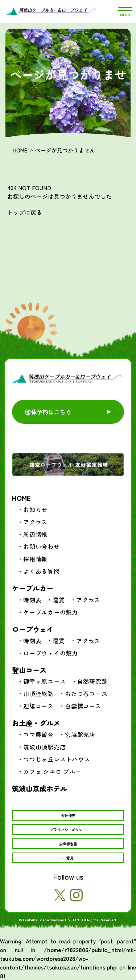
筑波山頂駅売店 (45, 747)
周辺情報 (35, 534)
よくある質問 (42, 571)
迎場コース (38, 706)
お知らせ (35, 510)
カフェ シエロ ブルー (52, 771)
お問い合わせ (42, 546)
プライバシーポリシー (68, 830)
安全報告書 (68, 844)
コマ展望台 (38, 734)
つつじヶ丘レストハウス (57, 759)
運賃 (59, 600)
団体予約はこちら (48, 412)
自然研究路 (92, 681)
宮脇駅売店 (80, 734)
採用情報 (35, 559)
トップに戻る (25, 212)
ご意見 (68, 858)
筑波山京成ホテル (40, 788)
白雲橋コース (83, 706)
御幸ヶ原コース (45, 681)
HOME (20, 150)
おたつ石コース (86, 694)
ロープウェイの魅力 (51, 653)
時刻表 (32, 600)
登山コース (29, 670)
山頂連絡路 (38, 694)
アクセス (35, 522)
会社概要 (68, 815)
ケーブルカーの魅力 (51, 612)
